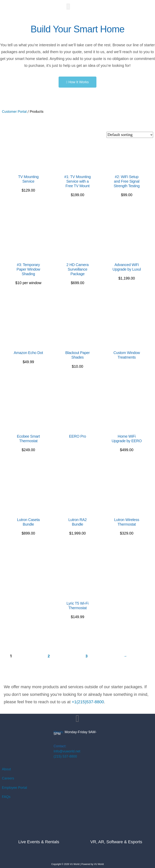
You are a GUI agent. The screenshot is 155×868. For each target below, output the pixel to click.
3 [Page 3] (86, 656)
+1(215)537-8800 (88, 702)
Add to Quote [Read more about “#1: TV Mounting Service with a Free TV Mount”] (77, 211)
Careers (8, 778)
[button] (68, 7)
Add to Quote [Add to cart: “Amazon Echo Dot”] (28, 378)
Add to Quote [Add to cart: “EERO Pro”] (77, 450)
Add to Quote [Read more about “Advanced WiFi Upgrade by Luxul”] (127, 295)
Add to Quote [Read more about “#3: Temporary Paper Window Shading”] (28, 299)
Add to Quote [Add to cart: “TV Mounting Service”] (28, 207)
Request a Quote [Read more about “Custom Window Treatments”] (127, 370)
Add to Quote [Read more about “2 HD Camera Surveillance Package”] (77, 299)
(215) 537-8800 (65, 756)
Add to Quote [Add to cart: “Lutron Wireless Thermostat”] (127, 550)
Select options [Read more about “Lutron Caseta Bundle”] (28, 550)
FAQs (6, 797)
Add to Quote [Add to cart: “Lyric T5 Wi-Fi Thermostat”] (77, 633)
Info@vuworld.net (67, 751)
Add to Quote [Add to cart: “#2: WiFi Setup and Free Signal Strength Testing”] (127, 211)
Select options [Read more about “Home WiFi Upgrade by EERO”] (127, 466)
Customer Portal (14, 112)
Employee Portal (14, 788)
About (6, 769)
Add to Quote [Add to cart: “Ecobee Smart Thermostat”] (28, 466)
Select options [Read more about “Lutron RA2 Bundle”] (77, 550)
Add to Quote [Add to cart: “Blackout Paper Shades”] (77, 383)
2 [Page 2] (49, 656)
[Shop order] (130, 135)
